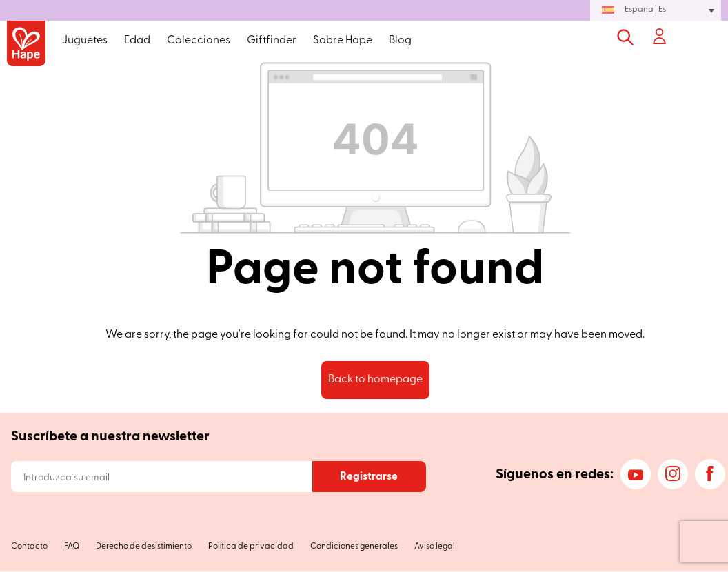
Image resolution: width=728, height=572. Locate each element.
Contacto (29, 547)
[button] (656, 10)
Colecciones (199, 41)
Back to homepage (375, 380)
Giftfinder (272, 41)
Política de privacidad (251, 547)
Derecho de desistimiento (144, 547)
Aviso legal (435, 547)
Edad (137, 41)
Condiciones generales (354, 547)
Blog (400, 41)
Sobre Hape (343, 41)
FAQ (72, 547)
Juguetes (85, 41)
